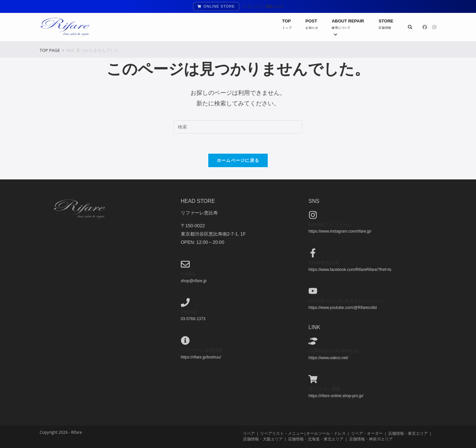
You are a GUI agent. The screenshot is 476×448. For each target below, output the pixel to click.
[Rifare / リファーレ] (313, 215)
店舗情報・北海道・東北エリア (316, 439)
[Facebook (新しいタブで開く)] (425, 27)
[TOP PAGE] (50, 50)
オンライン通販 (325, 389)
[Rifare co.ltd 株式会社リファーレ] (313, 291)
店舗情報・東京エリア (408, 433)
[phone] (185, 302)
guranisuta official (334, 351)
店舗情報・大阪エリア (263, 439)
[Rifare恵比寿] (313, 253)
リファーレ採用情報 (202, 350)
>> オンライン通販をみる (263, 6)
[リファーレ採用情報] (185, 340)
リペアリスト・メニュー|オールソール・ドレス (303, 433)
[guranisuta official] (313, 341)
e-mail (189, 274)
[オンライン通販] (313, 379)
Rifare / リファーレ (330, 225)
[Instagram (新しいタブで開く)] (434, 27)
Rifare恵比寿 (324, 263)
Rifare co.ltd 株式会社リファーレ (347, 301)
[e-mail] (185, 264)
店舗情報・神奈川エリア (371, 439)
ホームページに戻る (238, 160)
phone (189, 312)
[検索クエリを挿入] (238, 127)
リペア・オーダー (367, 433)
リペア (249, 433)
